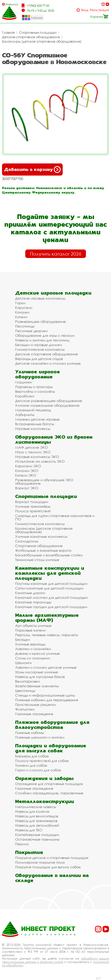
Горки (20, 303)
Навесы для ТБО (29, 830)
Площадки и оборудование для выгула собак (51, 748)
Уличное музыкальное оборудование (47, 405)
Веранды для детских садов (39, 359)
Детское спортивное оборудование (31, 37)
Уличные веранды (30, 644)
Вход (85, 10)
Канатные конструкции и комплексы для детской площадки (50, 573)
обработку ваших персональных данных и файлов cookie (55, 960)
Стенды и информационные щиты (45, 695)
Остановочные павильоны (37, 839)
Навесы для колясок (32, 811)
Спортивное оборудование (39, 546)
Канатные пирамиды (33, 602)
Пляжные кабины (30, 733)
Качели (21, 317)
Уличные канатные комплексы (41, 536)
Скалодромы (27, 541)
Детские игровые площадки (53, 293)
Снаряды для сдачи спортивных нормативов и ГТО (55, 517)
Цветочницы (25, 691)
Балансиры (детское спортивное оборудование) (42, 41)
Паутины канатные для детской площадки (51, 584)
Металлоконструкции (45, 801)
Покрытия (29, 852)
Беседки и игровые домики (39, 345)
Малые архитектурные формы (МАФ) (47, 618)
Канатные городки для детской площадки (51, 607)
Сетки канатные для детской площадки (49, 588)
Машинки (24, 382)
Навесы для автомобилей (37, 825)
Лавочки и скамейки (33, 649)
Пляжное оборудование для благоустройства (52, 725)
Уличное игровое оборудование (38, 374)
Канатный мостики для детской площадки (51, 597)
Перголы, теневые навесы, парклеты (47, 635)
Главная (8, 33)
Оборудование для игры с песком (45, 335)
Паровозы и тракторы (34, 387)
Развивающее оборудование (41, 322)
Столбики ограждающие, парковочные (49, 793)
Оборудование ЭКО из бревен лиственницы (54, 439)
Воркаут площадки (32, 502)
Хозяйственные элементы (37, 686)
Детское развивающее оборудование (49, 401)
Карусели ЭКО (28, 466)
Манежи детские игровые (37, 419)
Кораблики (25, 396)
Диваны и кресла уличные (38, 653)
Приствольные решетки (35, 705)
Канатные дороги (30, 593)
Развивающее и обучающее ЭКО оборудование (44, 482)
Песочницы (25, 326)
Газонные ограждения (34, 714)
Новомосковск (12, 4)
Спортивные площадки (38, 33)
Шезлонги (23, 663)
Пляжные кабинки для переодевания (47, 700)
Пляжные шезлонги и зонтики (40, 737)
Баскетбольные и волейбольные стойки (49, 555)
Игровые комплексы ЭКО (37, 457)
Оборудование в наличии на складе (52, 878)
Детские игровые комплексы (40, 298)
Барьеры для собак (32, 756)
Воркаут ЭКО (27, 488)
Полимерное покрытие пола (40, 862)
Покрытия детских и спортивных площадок (52, 858)
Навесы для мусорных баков (40, 677)
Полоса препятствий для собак (42, 761)
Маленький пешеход (33, 410)
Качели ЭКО (26, 475)
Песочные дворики (31, 331)
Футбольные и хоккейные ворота (43, 550)
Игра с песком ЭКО (33, 452)
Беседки (22, 639)
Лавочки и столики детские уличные (46, 667)
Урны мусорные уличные (37, 672)
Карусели (24, 308)
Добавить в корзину (32, 169)
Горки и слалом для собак (38, 770)
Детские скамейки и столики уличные (48, 363)
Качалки (22, 312)
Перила (22, 844)
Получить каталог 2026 (56, 254)
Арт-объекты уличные (33, 626)
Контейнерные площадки (37, 835)
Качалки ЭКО (27, 471)
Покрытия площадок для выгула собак (48, 867)
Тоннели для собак (31, 765)
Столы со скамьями (33, 658)
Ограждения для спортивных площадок (49, 784)
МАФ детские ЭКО (32, 447)
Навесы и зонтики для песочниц (42, 340)
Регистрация (99, 10)
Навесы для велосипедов (37, 816)
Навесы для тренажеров (36, 821)
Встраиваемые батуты (35, 424)
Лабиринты (25, 415)
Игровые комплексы (33, 429)
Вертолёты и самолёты (35, 391)
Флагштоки (25, 709)
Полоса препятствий (33, 511)
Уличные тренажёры (33, 506)
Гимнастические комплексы (40, 349)
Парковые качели (30, 630)
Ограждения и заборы (44, 778)
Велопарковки (27, 681)
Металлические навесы (36, 807)
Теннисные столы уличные (37, 560)
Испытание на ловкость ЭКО (40, 461)
